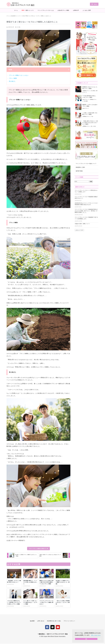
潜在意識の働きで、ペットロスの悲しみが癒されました (30, 582)
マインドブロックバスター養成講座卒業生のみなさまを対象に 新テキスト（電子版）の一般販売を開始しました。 (86, 211)
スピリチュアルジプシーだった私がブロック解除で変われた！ (46, 602)
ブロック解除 (13, 78)
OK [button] (86, 639)
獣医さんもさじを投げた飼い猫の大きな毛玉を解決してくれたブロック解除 (46, 582)
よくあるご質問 (87, 10)
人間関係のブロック (86, 91)
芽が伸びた (12, 81)
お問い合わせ (41, 621)
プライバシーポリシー (70, 621)
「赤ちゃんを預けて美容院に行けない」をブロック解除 (63, 602)
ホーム (16, 10)
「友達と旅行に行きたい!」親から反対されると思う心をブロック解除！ (90, 122)
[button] (94, 4)
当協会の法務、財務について (82, 224)
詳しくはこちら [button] (96, 635)
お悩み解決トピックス (16, 16)
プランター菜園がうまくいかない (19, 75)
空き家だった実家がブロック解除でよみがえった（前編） (63, 582)
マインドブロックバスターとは (46, 10)
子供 (92, 116)
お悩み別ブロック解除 (63, 10)
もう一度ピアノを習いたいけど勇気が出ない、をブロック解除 (30, 602)
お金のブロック (86, 99)
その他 (23, 16)
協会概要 (31, 621)
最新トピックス (28, 10)
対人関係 (93, 91)
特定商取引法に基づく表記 (54, 621)
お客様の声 (76, 10)
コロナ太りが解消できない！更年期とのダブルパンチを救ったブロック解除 (14, 602)
